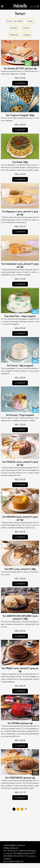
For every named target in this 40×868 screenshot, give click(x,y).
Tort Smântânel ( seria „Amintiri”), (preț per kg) (20, 265)
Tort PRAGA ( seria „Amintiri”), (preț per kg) (20, 670)
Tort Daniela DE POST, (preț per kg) (20, 68)
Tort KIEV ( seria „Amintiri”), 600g (20, 569)
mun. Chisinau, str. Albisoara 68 (17, 850)
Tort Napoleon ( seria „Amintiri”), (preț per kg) (20, 213)
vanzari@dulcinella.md (13, 864)
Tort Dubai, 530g (20, 162)
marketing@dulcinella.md (14, 845)
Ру (35, 6)
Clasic (31, 21)
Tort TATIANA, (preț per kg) (20, 723)
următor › (26, 809)
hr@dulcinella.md (11, 848)
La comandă (20, 83)
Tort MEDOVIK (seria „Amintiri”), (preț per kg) (20, 518)
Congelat (27, 35)
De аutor (14, 28)
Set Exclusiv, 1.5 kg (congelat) (20, 415)
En (32, 6)
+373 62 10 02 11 (19, 856)
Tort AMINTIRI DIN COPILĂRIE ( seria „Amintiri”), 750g (20, 617)
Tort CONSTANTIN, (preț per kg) (20, 778)
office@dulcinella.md (22, 853)
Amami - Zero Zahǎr (15, 21)
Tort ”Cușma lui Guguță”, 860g (20, 115)
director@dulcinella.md (13, 861)
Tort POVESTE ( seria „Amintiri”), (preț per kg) (20, 463)
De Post (26, 28)
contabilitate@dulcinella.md (15, 867)
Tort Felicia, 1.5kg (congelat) (20, 366)
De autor (35, 63)
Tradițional (14, 35)
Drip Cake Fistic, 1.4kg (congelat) (20, 316)
